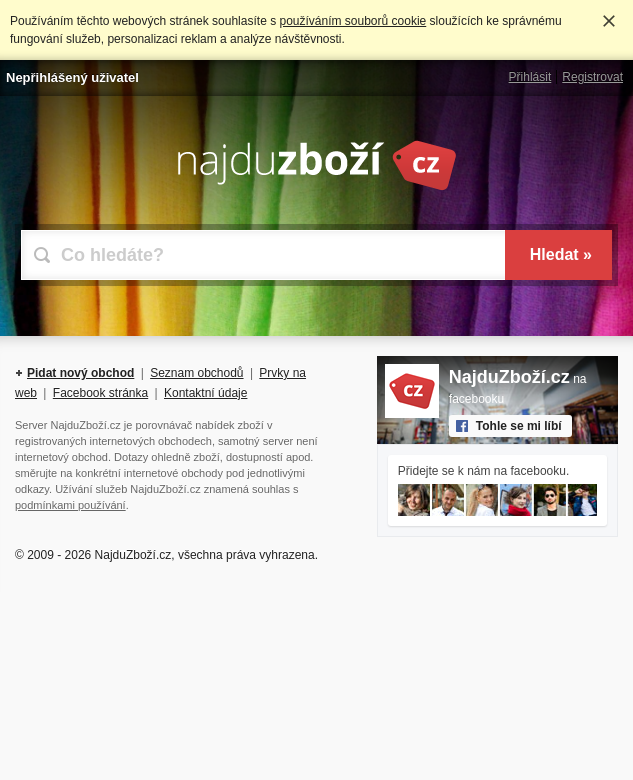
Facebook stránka (100, 393)
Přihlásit (530, 77)
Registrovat (592, 77)
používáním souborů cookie (352, 21)
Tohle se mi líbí (519, 426)
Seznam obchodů (196, 373)
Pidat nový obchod (80, 373)
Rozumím (609, 21)
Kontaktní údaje (205, 393)
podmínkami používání (70, 505)
